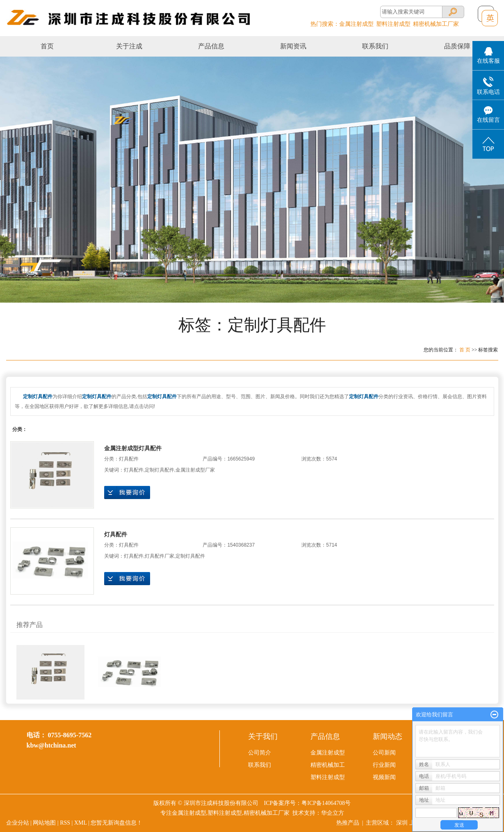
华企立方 (333, 813)
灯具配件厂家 (160, 556)
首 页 (465, 350)
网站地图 (44, 823)
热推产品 (348, 823)
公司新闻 (384, 753)
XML (81, 823)
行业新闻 (384, 765)
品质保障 (457, 46)
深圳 (402, 823)
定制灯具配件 (160, 470)
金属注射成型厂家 (195, 470)
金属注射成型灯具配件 (133, 448)
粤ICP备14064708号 (326, 803)
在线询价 (127, 492)
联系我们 (375, 46)
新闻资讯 (293, 46)
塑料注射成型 (393, 24)
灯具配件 (129, 459)
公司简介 (260, 753)
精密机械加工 (328, 765)
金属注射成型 (356, 24)
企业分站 (18, 823)
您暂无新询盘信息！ (116, 823)
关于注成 (129, 46)
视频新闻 (384, 777)
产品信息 (211, 46)
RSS (65, 823)
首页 (47, 46)
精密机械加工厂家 (436, 24)
